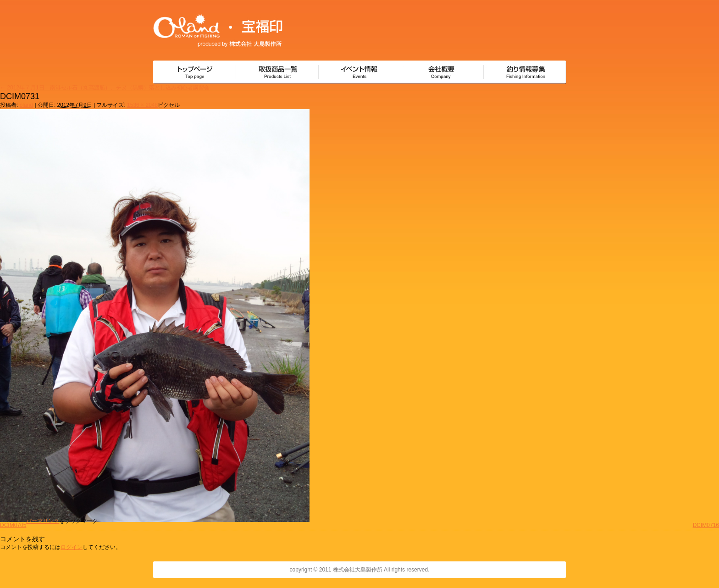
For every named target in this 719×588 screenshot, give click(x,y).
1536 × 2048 (142, 105)
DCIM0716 (706, 525)
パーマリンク (43, 521)
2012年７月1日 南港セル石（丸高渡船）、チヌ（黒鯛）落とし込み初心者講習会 (105, 88)
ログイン (72, 547)
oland (26, 105)
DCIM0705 (13, 525)
